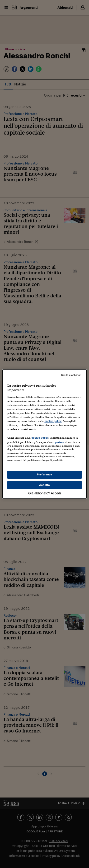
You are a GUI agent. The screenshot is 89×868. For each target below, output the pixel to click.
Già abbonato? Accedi (44, 493)
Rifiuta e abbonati (71, 375)
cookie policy (53, 421)
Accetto (45, 485)
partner (60, 442)
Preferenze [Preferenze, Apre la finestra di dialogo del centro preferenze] (45, 474)
